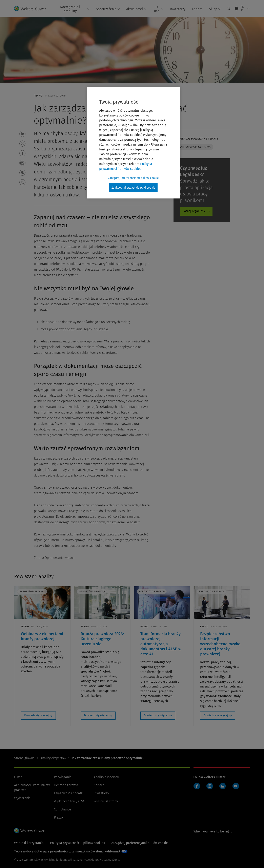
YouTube (236, 786)
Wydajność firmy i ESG (69, 801)
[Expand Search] (228, 8)
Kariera (197, 9)
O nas (159, 9)
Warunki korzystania (29, 843)
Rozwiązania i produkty (75, 9)
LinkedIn (223, 786)
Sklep (215, 9)
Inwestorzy (178, 9)
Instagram (210, 786)
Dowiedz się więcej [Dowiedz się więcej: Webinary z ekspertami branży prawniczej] (36, 715)
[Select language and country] (242, 8)
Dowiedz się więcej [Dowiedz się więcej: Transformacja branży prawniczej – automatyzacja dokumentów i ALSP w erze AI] (156, 715)
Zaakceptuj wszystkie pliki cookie (133, 188)
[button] (22, 134)
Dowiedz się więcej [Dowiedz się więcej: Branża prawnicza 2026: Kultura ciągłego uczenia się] (96, 715)
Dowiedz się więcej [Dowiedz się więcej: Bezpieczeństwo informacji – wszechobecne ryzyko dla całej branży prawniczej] (216, 715)
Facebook (197, 786)
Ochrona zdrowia (66, 785)
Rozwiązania (63, 777)
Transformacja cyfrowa (193, 147)
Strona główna (24, 758)
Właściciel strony (106, 801)
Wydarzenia (22, 798)
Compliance (63, 809)
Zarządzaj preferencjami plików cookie (140, 843)
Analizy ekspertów (53, 758)
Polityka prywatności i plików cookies (77, 843)
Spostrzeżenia (108, 9)
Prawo (58, 817)
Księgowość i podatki (69, 793)
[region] (134, 143)
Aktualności (136, 9)
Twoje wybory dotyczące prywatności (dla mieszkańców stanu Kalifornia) (67, 851)
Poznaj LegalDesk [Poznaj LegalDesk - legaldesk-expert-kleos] (194, 211)
